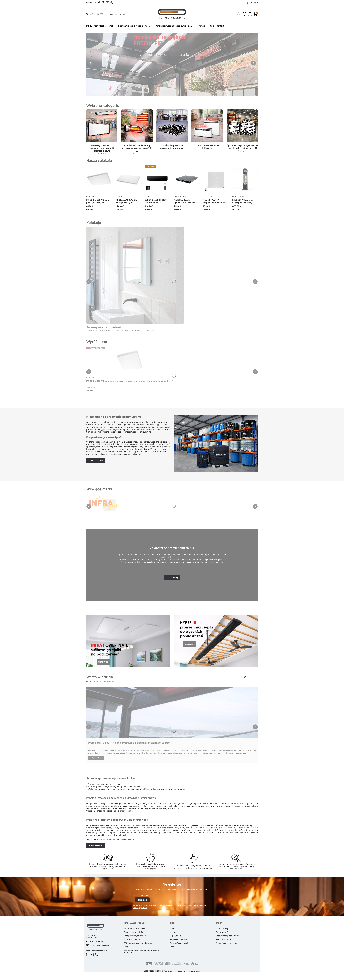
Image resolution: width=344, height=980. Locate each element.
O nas (172, 929)
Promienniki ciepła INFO (134, 929)
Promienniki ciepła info (123, 839)
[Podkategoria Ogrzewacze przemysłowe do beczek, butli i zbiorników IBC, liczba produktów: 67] (242, 131)
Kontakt (173, 932)
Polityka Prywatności (179, 943)
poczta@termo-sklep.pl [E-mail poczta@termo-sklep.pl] (119, 14)
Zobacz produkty (96, 460)
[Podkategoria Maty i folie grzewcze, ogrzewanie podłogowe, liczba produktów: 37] (172, 131)
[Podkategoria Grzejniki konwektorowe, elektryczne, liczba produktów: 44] (207, 131)
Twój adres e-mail (142, 896)
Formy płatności (223, 932)
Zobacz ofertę (172, 578)
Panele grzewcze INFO (134, 932)
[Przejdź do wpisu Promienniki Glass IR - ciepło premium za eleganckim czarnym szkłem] (172, 712)
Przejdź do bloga (249, 677)
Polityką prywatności (140, 908)
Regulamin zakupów (178, 939)
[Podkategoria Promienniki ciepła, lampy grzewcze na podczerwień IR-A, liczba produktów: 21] (137, 132)
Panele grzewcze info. (123, 811)
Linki (172, 947)
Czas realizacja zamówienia (228, 936)
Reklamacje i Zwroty (224, 939)
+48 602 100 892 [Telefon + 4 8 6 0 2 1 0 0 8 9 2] (97, 14)
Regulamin (144, 905)
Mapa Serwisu (176, 936)
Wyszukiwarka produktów (227, 943)
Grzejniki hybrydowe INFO (135, 936)
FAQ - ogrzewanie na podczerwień (139, 943)
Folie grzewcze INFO (133, 939)
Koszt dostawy (222, 929)
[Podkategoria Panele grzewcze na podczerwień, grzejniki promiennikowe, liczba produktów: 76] (102, 132)
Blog (126, 947)
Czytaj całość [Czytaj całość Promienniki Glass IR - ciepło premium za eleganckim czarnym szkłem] (96, 758)
